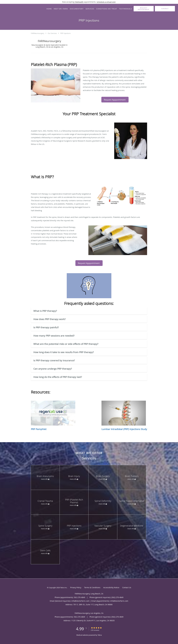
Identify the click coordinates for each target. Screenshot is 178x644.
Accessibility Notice (111, 587)
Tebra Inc (64, 588)
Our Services (52, 33)
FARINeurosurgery (38, 33)
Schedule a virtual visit (106, 2)
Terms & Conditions (92, 587)
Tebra (100, 635)
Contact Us (127, 587)
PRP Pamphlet (53, 416)
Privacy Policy (76, 587)
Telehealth (79, 2)
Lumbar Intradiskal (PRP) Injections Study (124, 416)
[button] (144, 9)
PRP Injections (65, 33)
